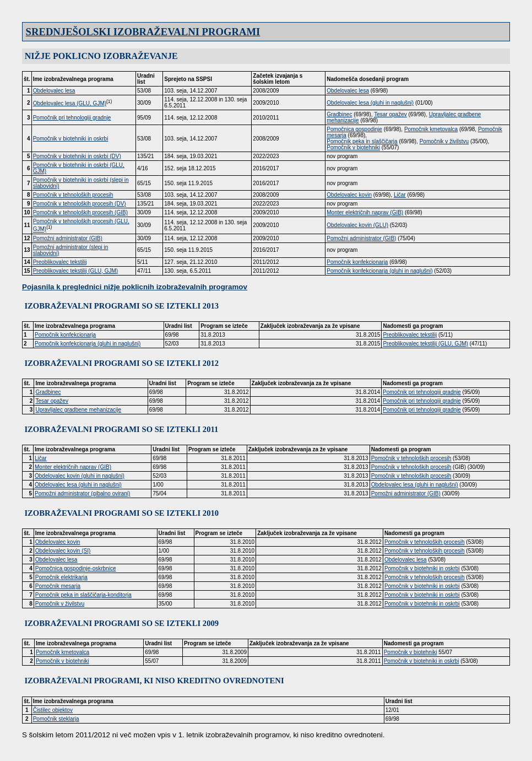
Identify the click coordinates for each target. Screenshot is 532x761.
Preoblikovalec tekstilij (60, 262)
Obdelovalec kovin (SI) (63, 551)
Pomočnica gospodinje (354, 129)
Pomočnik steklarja (56, 719)
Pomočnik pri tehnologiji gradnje (72, 118)
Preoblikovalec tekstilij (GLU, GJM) (75, 271)
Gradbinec (339, 114)
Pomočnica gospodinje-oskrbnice (76, 568)
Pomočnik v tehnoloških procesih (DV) (80, 204)
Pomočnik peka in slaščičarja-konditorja (83, 595)
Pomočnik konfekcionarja (357, 262)
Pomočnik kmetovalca (431, 129)
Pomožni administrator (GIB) (68, 238)
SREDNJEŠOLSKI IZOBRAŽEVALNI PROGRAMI (143, 32)
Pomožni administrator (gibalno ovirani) (82, 493)
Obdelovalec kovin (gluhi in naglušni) (80, 476)
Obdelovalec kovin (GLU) (357, 225)
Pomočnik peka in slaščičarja (362, 141)
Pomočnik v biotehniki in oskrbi (71, 139)
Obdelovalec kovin (349, 195)
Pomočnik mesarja (58, 586)
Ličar (400, 195)
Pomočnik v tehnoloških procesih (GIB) (80, 212)
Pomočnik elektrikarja (61, 577)
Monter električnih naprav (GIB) (365, 212)
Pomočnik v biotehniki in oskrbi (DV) (77, 156)
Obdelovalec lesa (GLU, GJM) (70, 103)
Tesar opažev (390, 114)
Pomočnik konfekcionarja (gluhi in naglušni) (379, 271)
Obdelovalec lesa (54, 91)
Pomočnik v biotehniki (353, 147)
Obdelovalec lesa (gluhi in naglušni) (370, 103)
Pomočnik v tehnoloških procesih (73, 195)
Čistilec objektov (53, 710)
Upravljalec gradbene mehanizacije (78, 410)
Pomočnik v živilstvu (444, 141)
